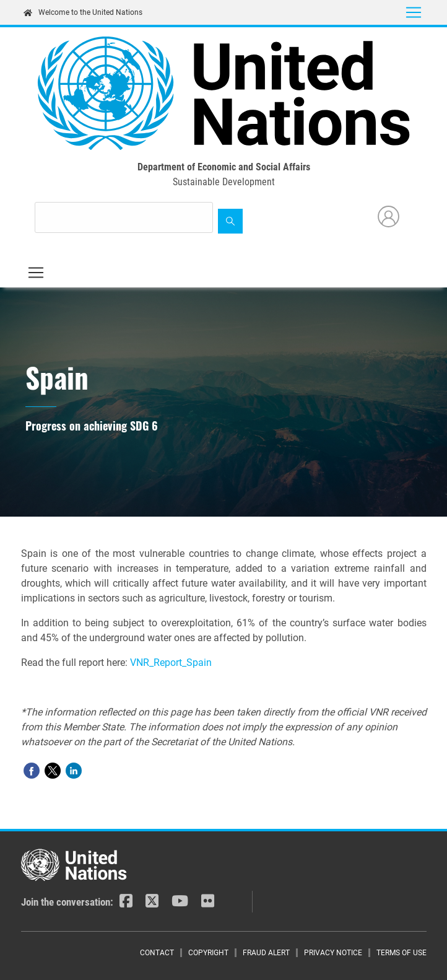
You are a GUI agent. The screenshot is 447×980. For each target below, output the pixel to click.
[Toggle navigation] (414, 12)
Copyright (208, 953)
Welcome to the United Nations (83, 12)
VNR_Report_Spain (171, 663)
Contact (157, 953)
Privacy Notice (333, 953)
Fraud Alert (266, 953)
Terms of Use (401, 953)
